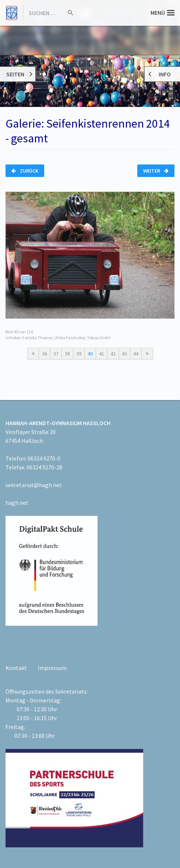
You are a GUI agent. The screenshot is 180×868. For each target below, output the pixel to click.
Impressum (52, 668)
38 (67, 354)
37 (56, 354)
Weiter (156, 171)
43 (124, 354)
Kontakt (16, 668)
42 (113, 354)
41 (102, 354)
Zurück (25, 171)
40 (90, 354)
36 (45, 354)
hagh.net (17, 503)
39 (79, 354)
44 (136, 354)
